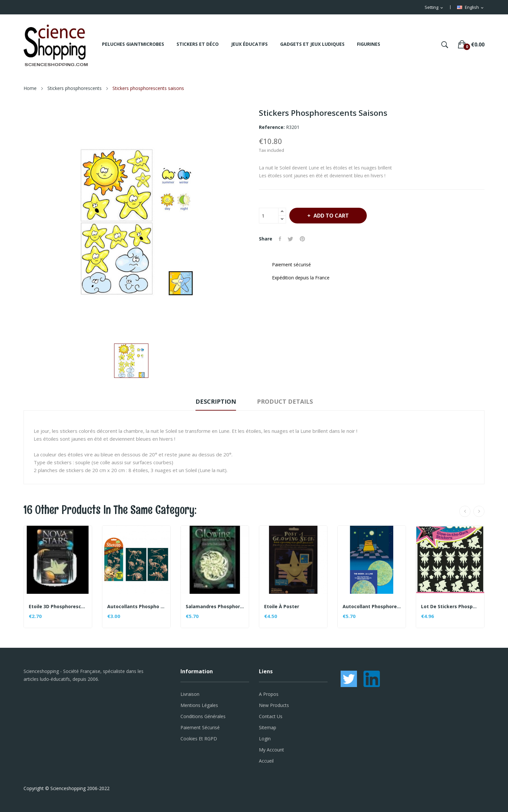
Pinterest (302, 239)
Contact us (271, 716)
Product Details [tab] (285, 401)
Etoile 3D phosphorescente (58, 607)
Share (280, 239)
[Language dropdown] (471, 8)
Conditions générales (203, 716)
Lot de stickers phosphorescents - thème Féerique (450, 607)
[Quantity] (269, 216)
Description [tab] (216, 401)
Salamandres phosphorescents (215, 607)
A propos (269, 694)
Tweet (290, 239)
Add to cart (330, 216)
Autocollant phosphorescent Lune (372, 607)
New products (274, 705)
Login (265, 739)
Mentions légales (199, 705)
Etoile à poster (282, 607)
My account (271, 750)
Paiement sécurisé (200, 727)
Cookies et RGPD (199, 739)
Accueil (266, 761)
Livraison (190, 694)
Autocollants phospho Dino (136, 607)
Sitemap (268, 727)
